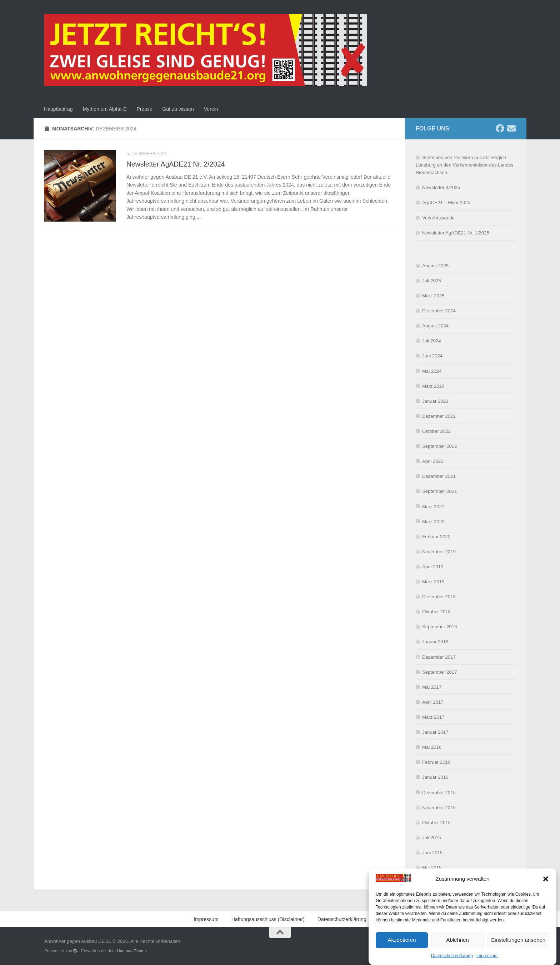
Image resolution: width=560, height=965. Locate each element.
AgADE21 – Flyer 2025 (446, 202)
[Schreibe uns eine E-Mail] (511, 128)
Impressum (487, 956)
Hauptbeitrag (58, 109)
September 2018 (440, 627)
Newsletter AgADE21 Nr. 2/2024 (176, 164)
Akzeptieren (402, 941)
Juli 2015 (432, 838)
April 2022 (433, 461)
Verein (211, 109)
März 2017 (433, 717)
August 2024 (435, 326)
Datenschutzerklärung (452, 956)
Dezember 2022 (439, 416)
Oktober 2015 (436, 823)
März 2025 (433, 296)
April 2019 (433, 567)
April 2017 (433, 702)
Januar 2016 (435, 777)
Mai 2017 (432, 687)
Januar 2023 (435, 401)
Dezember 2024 (439, 311)
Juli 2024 (432, 341)
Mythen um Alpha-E (105, 109)
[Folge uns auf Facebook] (500, 128)
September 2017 (440, 672)
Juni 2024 (432, 356)
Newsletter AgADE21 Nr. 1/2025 (456, 233)
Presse (144, 109)
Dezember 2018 (439, 597)
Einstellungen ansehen (518, 941)
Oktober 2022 (436, 431)
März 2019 (433, 582)
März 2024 (433, 386)
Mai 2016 (432, 747)
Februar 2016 (436, 762)
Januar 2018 (435, 642)
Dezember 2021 (439, 476)
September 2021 (440, 491)
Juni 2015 (432, 853)
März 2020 (433, 522)
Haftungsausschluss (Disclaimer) (268, 919)
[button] (546, 880)
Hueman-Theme (132, 951)
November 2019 (439, 552)
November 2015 (439, 808)
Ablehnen (457, 941)
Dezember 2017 (439, 657)
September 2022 (440, 446)
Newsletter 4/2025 (441, 187)
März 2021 (433, 507)
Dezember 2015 (439, 793)
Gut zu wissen (178, 109)
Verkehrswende (438, 218)
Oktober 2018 (436, 612)
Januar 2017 (435, 732)
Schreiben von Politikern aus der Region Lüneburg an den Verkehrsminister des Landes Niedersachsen (464, 165)
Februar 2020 (436, 537)
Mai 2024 (432, 371)
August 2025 (435, 266)
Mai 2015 (432, 868)
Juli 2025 (432, 281)
